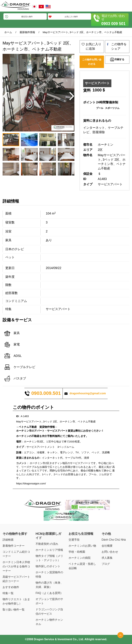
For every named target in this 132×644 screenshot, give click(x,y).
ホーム (8, 32)
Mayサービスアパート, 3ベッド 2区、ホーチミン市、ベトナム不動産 (82, 32)
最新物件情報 (27, 32)
